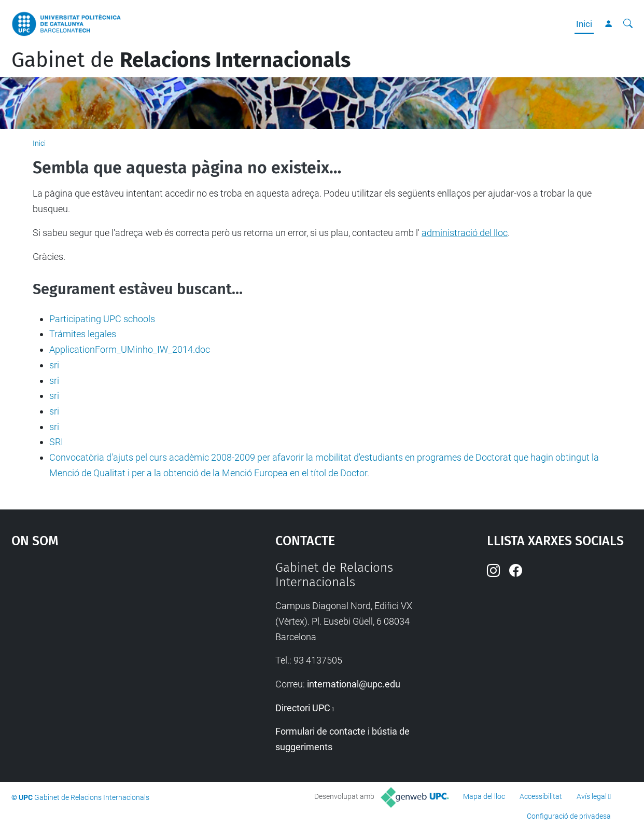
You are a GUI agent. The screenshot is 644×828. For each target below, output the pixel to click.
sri (54, 365)
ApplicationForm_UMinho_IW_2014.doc (130, 349)
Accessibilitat (541, 796)
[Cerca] (628, 24)
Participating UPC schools (102, 319)
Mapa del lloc (484, 796)
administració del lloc (465, 233)
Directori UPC (303, 708)
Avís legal (592, 796)
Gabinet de (181, 60)
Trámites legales (83, 334)
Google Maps (111, 638)
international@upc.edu (354, 684)
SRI (56, 442)
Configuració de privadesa (569, 816)
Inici (584, 24)
